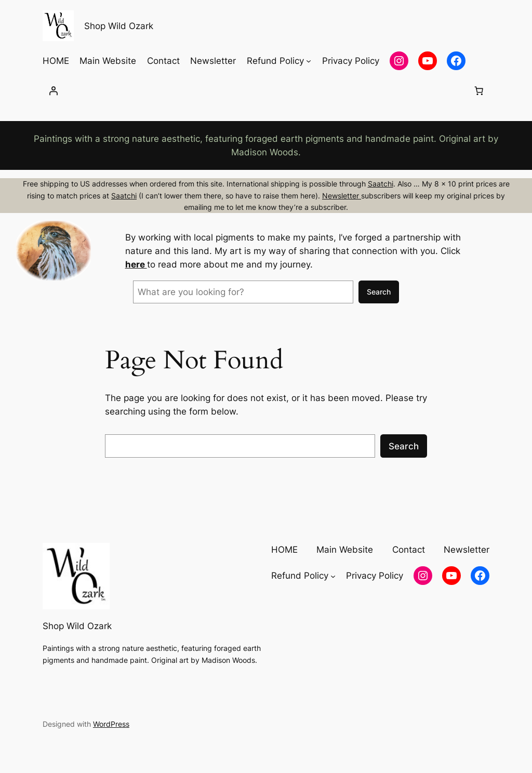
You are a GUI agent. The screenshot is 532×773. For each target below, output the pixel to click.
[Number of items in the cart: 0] (478, 91)
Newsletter (342, 196)
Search (379, 292)
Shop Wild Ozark (119, 26)
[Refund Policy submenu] (309, 61)
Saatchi (381, 184)
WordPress (111, 724)
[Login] (54, 91)
